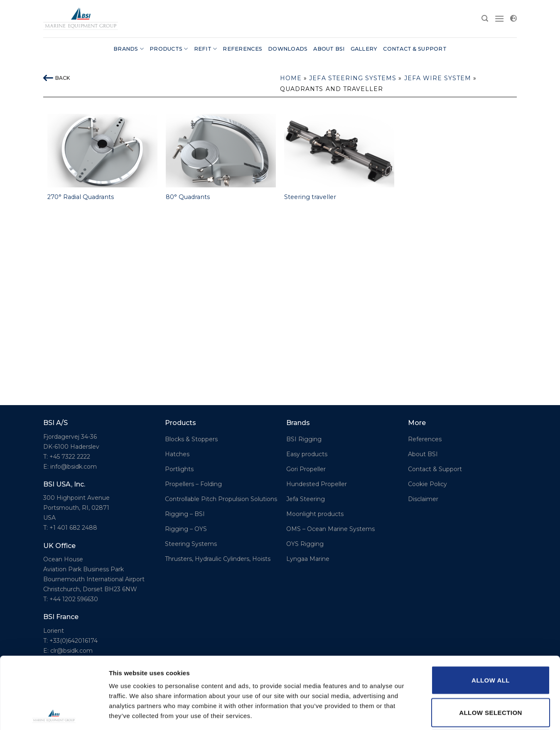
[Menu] (499, 18)
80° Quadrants (188, 197)
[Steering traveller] (339, 151)
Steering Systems (191, 544)
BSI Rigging (304, 439)
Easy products (307, 454)
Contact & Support (415, 49)
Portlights (179, 469)
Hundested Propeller (317, 484)
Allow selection (491, 641)
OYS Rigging (305, 544)
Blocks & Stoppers (191, 439)
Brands (129, 49)
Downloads (288, 49)
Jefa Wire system (438, 78)
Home (291, 78)
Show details (436, 714)
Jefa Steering (306, 499)
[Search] (485, 18)
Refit (206, 49)
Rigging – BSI (185, 514)
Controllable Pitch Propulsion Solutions (221, 499)
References (242, 49)
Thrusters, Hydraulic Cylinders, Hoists (218, 559)
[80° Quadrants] (221, 151)
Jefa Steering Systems (353, 78)
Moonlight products (315, 514)
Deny (490, 673)
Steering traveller (310, 197)
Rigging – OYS (186, 529)
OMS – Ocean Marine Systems (330, 529)
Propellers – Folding (193, 484)
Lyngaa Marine (308, 559)
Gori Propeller (306, 469)
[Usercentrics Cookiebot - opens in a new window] (54, 714)
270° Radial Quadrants (81, 197)
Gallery (364, 49)
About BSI (329, 49)
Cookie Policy (427, 484)
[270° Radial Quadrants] (102, 151)
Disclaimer (423, 499)
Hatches (177, 454)
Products (169, 49)
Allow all (491, 608)
